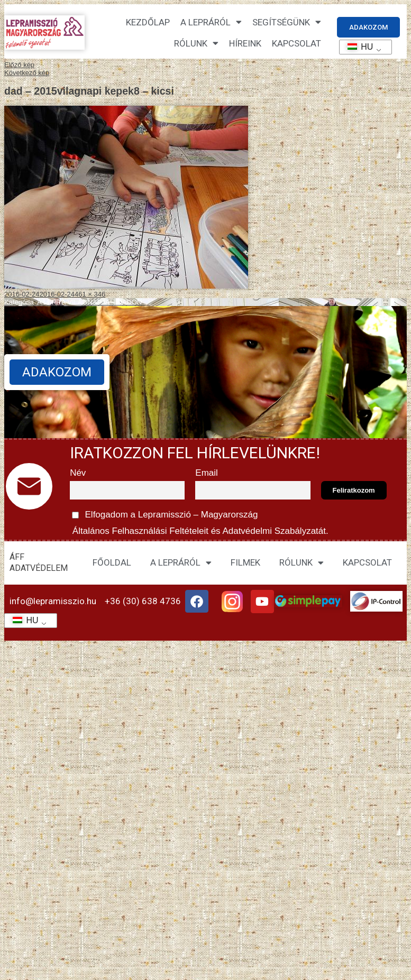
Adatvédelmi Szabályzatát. (275, 531)
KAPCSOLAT (296, 43)
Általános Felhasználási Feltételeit (140, 531)
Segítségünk (287, 22)
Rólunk (196, 43)
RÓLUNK (302, 563)
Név (78, 473)
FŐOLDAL (112, 562)
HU (357, 47)
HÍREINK (245, 43)
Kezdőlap (148, 22)
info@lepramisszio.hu (53, 601)
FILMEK (245, 562)
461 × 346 (90, 294)
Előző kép (19, 65)
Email (207, 473)
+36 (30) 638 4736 (143, 601)
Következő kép (27, 73)
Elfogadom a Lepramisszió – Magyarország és (199, 521)
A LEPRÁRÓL (181, 563)
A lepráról (211, 22)
